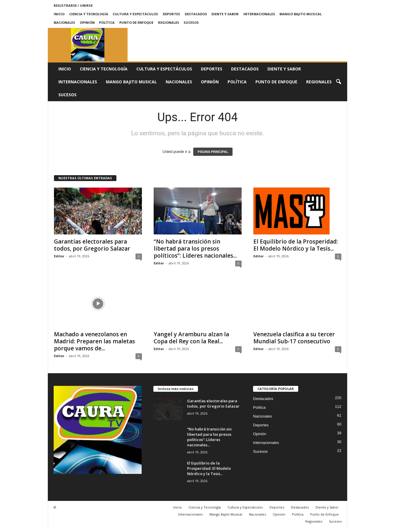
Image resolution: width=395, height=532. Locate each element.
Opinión (87, 22)
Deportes (171, 14)
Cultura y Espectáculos (135, 14)
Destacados (196, 14)
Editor (59, 256)
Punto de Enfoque (136, 22)
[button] (338, 82)
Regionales (169, 22)
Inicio (59, 14)
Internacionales (259, 14)
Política (107, 22)
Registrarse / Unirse (73, 5)
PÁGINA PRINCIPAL (213, 152)
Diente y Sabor (225, 14)
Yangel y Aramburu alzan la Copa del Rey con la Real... (191, 338)
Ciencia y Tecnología (89, 14)
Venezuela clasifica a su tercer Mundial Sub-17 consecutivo (294, 338)
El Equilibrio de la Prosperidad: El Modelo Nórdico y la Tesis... (296, 245)
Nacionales (64, 22)
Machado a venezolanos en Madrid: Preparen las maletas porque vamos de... (94, 345)
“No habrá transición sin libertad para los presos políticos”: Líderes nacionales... (195, 249)
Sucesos (191, 22)
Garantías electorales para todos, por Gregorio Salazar (92, 245)
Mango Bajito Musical (301, 14)
